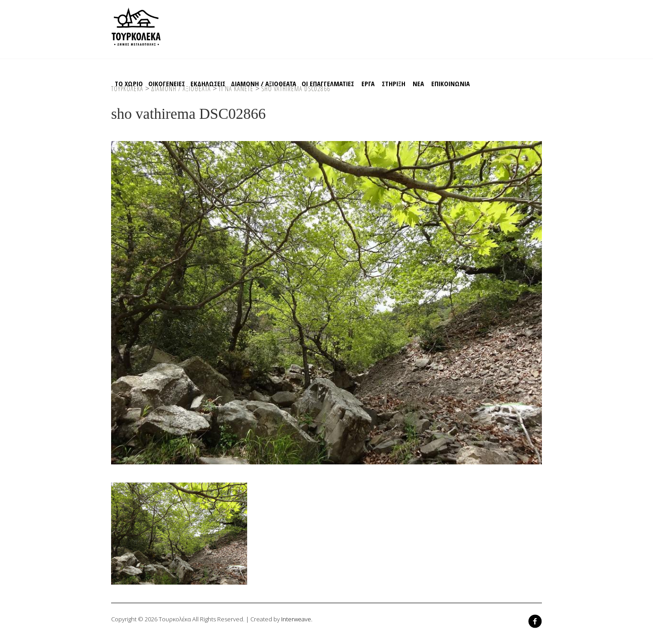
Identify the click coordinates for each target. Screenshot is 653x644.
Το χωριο (129, 83)
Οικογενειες (167, 83)
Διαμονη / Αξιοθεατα (263, 83)
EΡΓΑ (368, 83)
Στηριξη (394, 83)
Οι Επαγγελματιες (328, 83)
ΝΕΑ (418, 83)
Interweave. (297, 619)
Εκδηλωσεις (208, 83)
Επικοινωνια (451, 83)
